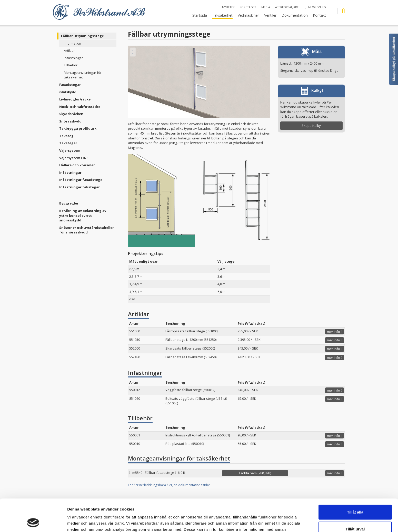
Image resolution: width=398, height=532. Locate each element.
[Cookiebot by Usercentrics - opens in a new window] (33, 522)
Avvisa (355, 515)
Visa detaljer (279, 522)
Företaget (248, 7)
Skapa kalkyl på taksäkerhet (394, 59)
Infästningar (73, 58)
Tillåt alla (355, 482)
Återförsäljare (287, 7)
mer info (335, 332)
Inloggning (315, 7)
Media (266, 7)
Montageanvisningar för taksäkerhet (83, 75)
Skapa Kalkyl (312, 126)
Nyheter (228, 7)
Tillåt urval (355, 499)
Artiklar (69, 50)
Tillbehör (71, 65)
